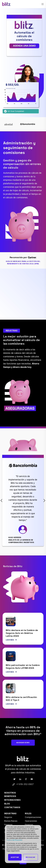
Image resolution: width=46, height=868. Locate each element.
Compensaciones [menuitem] (33, 817)
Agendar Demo (23, 743)
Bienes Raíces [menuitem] (11, 821)
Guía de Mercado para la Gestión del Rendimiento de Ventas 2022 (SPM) (23, 262)
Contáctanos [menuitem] (12, 807)
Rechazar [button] (30, 857)
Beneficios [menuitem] (10, 796)
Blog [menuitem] (7, 804)
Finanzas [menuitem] (8, 825)
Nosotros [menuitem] (10, 793)
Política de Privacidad (14, 840)
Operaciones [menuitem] (31, 821)
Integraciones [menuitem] (12, 800)
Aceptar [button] (15, 857)
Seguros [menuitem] (8, 817)
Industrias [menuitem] (10, 814)
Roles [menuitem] (28, 814)
